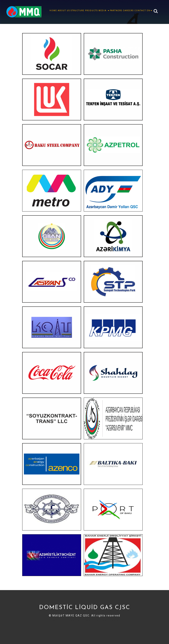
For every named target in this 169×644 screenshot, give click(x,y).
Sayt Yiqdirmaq (113, 629)
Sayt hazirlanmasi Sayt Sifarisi (37, 625)
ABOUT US (64, 11)
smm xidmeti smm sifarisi (108, 625)
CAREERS (128, 11)
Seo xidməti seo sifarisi (74, 625)
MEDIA (104, 11)
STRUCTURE (77, 11)
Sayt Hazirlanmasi (71, 629)
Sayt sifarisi (51, 629)
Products (91, 11)
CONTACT (140, 11)
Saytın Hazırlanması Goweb (71, 621)
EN (149, 11)
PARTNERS (116, 11)
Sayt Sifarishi (93, 629)
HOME (53, 11)
